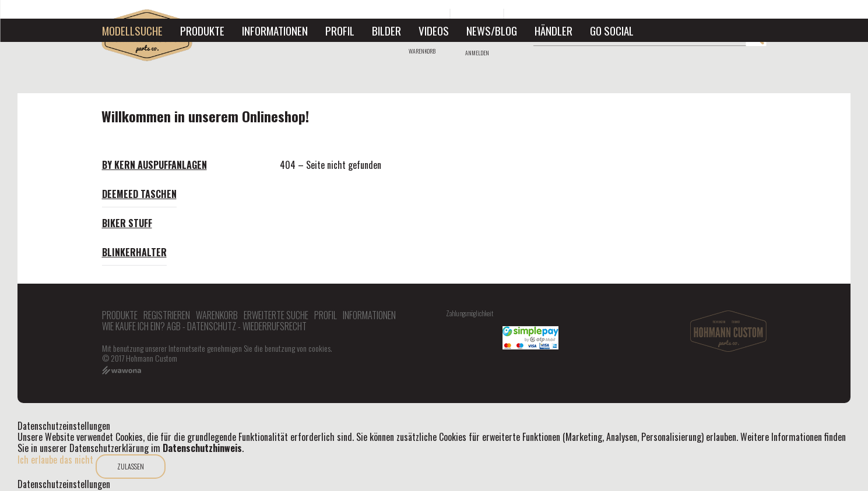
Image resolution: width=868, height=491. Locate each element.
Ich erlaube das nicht (55, 460)
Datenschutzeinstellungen (64, 484)
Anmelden (477, 53)
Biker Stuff (127, 223)
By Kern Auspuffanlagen (154, 165)
